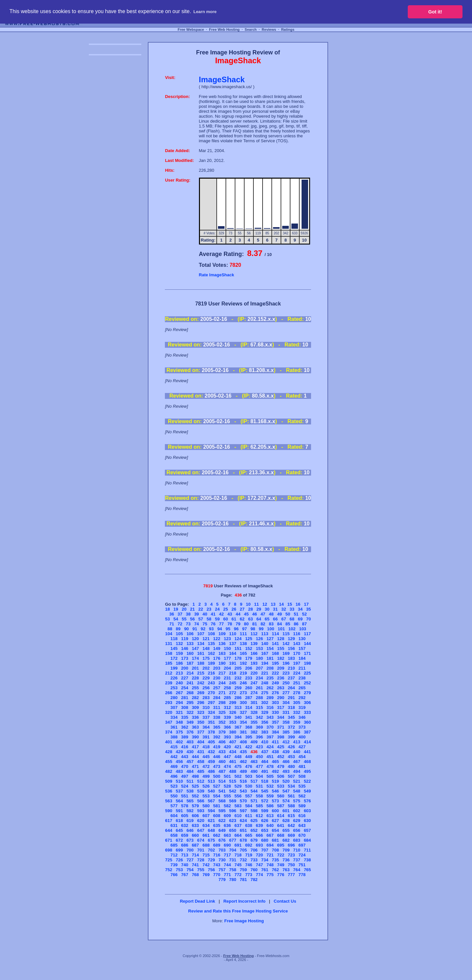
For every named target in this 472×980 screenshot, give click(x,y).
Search (251, 29)
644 (169, 830)
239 (169, 683)
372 (291, 727)
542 (233, 791)
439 (286, 752)
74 (196, 624)
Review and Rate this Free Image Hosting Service (238, 911)
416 (185, 747)
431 (201, 752)
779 (222, 880)
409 (254, 742)
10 (248, 604)
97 (245, 629)
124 (238, 639)
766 (174, 875)
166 (254, 653)
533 (281, 786)
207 (259, 668)
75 (205, 624)
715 (206, 855)
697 (302, 845)
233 (249, 678)
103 (303, 629)
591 (179, 811)
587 (281, 806)
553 (206, 796)
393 (227, 737)
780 (233, 880)
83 (271, 624)
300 (244, 703)
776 (281, 875)
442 (174, 757)
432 (211, 752)
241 (190, 683)
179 (249, 658)
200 (185, 668)
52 (304, 614)
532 (270, 786)
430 (190, 752)
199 (174, 668)
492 (275, 771)
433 (222, 752)
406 (222, 742)
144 (307, 644)
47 (263, 614)
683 (297, 840)
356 (265, 722)
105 (179, 634)
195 (275, 663)
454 (302, 757)
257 (217, 688)
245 (233, 683)
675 (211, 840)
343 (270, 717)
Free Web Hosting (224, 29)
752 (169, 870)
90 (187, 629)
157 (302, 648)
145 (174, 648)
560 (281, 796)
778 (302, 875)
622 (222, 821)
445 (206, 757)
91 (195, 629)
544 (254, 791)
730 (222, 860)
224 (297, 673)
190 (222, 663)
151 (238, 648)
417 (195, 747)
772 (238, 875)
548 (297, 791)
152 (249, 648)
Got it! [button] (435, 12)
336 (195, 717)
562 (302, 796)
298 (222, 703)
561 (291, 796)
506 (281, 776)
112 (254, 634)
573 (275, 801)
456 (179, 762)
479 (281, 766)
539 (201, 791)
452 (281, 757)
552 (195, 796)
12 (265, 604)
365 (217, 727)
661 (206, 835)
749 (281, 865)
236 (281, 678)
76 (213, 624)
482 (169, 771)
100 (271, 629)
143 (297, 644)
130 (302, 639)
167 (265, 653)
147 (195, 648)
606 (195, 816)
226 (174, 678)
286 (238, 698)
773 (249, 875)
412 (286, 742)
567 (211, 801)
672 (179, 840)
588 (291, 806)
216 (211, 673)
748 (270, 865)
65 (267, 619)
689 (217, 845)
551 (185, 796)
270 (211, 693)
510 (179, 781)
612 (259, 816)
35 (308, 609)
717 (227, 855)
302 (265, 703)
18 (167, 609)
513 (211, 781)
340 (238, 717)
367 (238, 727)
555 (227, 796)
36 (171, 614)
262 (270, 688)
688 (206, 845)
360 (307, 722)
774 (259, 875)
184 (302, 658)
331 (286, 712)
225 (307, 673)
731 (233, 860)
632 (185, 825)
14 (281, 604)
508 (302, 776)
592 (190, 811)
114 (275, 634)
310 (206, 707)
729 (211, 860)
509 (169, 781)
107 (201, 634)
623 (233, 821)
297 (211, 703)
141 (275, 644)
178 (238, 658)
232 (238, 678)
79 (238, 624)
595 (222, 811)
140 (265, 644)
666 (259, 835)
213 (179, 673)
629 (297, 821)
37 (180, 614)
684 (307, 840)
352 (222, 722)
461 (233, 762)
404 (201, 742)
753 (179, 870)
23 (209, 609)
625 (254, 821)
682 (286, 840)
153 (259, 648)
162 (211, 653)
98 (253, 629)
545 (265, 791)
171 (307, 653)
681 (275, 840)
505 (270, 776)
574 (286, 801)
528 (227, 786)
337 (206, 717)
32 (284, 609)
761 (265, 870)
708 (275, 850)
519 (275, 781)
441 (307, 752)
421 (238, 747)
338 (217, 717)
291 (291, 698)
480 (291, 766)
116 (297, 634)
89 (178, 629)
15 (290, 604)
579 (195, 806)
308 (185, 707)
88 (170, 629)
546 (275, 791)
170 (297, 653)
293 (169, 703)
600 (275, 811)
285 (227, 698)
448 (238, 757)
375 (179, 732)
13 (273, 604)
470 (185, 766)
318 (291, 707)
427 (302, 747)
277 (286, 693)
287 (249, 698)
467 (297, 762)
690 (227, 845)
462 (244, 762)
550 (174, 796)
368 (249, 727)
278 (297, 693)
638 (249, 825)
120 (195, 639)
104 (169, 634)
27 (242, 609)
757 (222, 870)
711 (307, 850)
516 (244, 781)
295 (190, 703)
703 (222, 850)
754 (190, 870)
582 (227, 806)
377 (201, 732)
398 (281, 737)
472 (206, 766)
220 (254, 673)
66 (275, 619)
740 (185, 865)
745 (238, 865)
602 (297, 811)
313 (238, 707)
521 (297, 781)
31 (275, 609)
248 (265, 683)
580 (206, 806)
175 (206, 658)
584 (249, 806)
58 (209, 619)
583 (238, 806)
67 (284, 619)
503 (249, 776)
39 (196, 614)
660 (195, 835)
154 (270, 648)
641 (281, 825)
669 (291, 835)
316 (270, 707)
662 (217, 835)
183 (291, 658)
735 (275, 860)
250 (286, 683)
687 (195, 845)
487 (222, 771)
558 (259, 796)
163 (222, 653)
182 (281, 658)
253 (174, 688)
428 (169, 752)
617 (169, 821)
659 (185, 835)
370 (270, 727)
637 (238, 825)
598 (254, 811)
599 (265, 811)
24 (217, 609)
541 (222, 791)
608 (217, 816)
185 (169, 663)
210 (291, 668)
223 (286, 673)
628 (286, 821)
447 (227, 757)
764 (297, 870)
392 (217, 737)
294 (179, 703)
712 (174, 855)
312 (227, 707)
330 (275, 712)
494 (297, 771)
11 (256, 604)
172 (174, 658)
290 (281, 698)
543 (244, 791)
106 (190, 634)
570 (244, 801)
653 (265, 830)
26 (234, 609)
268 (190, 693)
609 (227, 816)
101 (281, 629)
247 (254, 683)
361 (174, 727)
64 (259, 619)
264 (291, 688)
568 (222, 801)
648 (211, 830)
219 (244, 673)
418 (206, 747)
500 (217, 776)
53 (167, 619)
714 (195, 855)
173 (185, 658)
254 (185, 688)
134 (201, 644)
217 (222, 673)
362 (185, 727)
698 (169, 850)
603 (307, 811)
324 (211, 712)
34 (300, 609)
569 (233, 801)
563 (169, 801)
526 (206, 786)
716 (217, 855)
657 (307, 830)
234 (259, 678)
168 (275, 653)
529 (238, 786)
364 (206, 727)
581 (217, 806)
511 (190, 781)
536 (169, 791)
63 (250, 619)
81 (255, 624)
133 (190, 644)
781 (244, 880)
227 (185, 678)
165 (244, 653)
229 (206, 678)
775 (270, 875)
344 (281, 717)
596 (233, 811)
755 (201, 870)
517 (254, 781)
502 (238, 776)
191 (233, 663)
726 (179, 860)
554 (217, 796)
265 (302, 688)
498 (195, 776)
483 (179, 771)
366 (227, 727)
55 (184, 619)
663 (227, 835)
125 (249, 639)
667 (270, 835)
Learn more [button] (205, 12)
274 (254, 693)
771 (227, 875)
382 (254, 732)
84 (280, 624)
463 (254, 762)
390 (195, 737)
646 (190, 830)
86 (296, 624)
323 (201, 712)
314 (249, 707)
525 (195, 786)
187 (190, 663)
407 (233, 742)
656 (297, 830)
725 (169, 860)
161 (201, 653)
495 (307, 771)
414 (307, 742)
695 (281, 845)
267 (179, 693)
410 (265, 742)
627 (275, 821)
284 (217, 698)
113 (265, 634)
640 (270, 825)
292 (302, 698)
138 (244, 644)
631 (174, 825)
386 (297, 732)
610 (238, 816)
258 (227, 688)
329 (265, 712)
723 (291, 855)
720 (259, 855)
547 (286, 791)
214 (190, 673)
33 (292, 609)
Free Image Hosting (244, 921)
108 (211, 634)
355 (254, 722)
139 (254, 644)
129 (291, 639)
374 (169, 732)
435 (244, 752)
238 (302, 678)
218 (233, 673)
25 (226, 609)
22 (201, 609)
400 (302, 737)
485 (201, 771)
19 (176, 609)
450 (259, 757)
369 (259, 727)
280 (174, 698)
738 (307, 860)
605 (185, 816)
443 (185, 757)
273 (244, 693)
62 (242, 619)
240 (179, 683)
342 (259, 717)
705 (244, 850)
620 (201, 821)
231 (227, 678)
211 (302, 668)
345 (291, 717)
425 (281, 747)
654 (275, 830)
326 (233, 712)
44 (238, 614)
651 (244, 830)
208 (270, 668)
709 (286, 850)
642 (291, 825)
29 (259, 609)
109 (222, 634)
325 (222, 712)
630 (307, 821)
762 (275, 870)
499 (206, 776)
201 (195, 668)
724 (302, 855)
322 (190, 712)
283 (206, 698)
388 (174, 737)
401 (169, 742)
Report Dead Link (198, 901)
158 (169, 653)
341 (249, 717)
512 (201, 781)
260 (249, 688)
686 (185, 845)
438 (275, 752)
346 (302, 717)
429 (179, 752)
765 (307, 870)
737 (297, 860)
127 (270, 639)
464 (265, 762)
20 (184, 609)
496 (174, 776)
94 (220, 629)
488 (233, 771)
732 (244, 860)
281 (185, 698)
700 (190, 850)
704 (233, 850)
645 (179, 830)
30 (267, 609)
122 (217, 639)
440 (297, 752)
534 (291, 786)
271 (222, 693)
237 (291, 678)
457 (190, 762)
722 (281, 855)
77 (221, 624)
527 (217, 786)
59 (217, 619)
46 (255, 614)
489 (244, 771)
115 (286, 634)
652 (254, 830)
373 (302, 727)
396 (259, 737)
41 (213, 614)
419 (217, 747)
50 (288, 614)
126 (259, 639)
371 (281, 727)
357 (275, 722)
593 (201, 811)
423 (259, 747)
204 (227, 668)
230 (217, 678)
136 (222, 644)
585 (259, 806)
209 (281, 668)
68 (292, 619)
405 (211, 742)
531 (259, 786)
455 (169, 762)
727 (190, 860)
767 (185, 875)
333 (307, 712)
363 (195, 727)
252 (307, 683)
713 (185, 855)
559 (270, 796)
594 (211, 811)
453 (291, 757)
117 (307, 634)
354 (244, 722)
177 (227, 658)
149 (217, 648)
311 (217, 707)
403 (190, 742)
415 (174, 747)
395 (249, 737)
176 (217, 658)
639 (259, 825)
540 (211, 791)
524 (185, 786)
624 (244, 821)
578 (185, 806)
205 (238, 668)
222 (275, 673)
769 (206, 875)
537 (179, 791)
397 (270, 737)
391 (206, 737)
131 (169, 644)
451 (270, 757)
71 (171, 624)
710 (297, 850)
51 (296, 614)
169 (286, 653)
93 (211, 629)
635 (217, 825)
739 (174, 865)
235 (270, 678)
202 (206, 668)
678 (244, 840)
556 (238, 796)
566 (201, 801)
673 (190, 840)
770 (217, 875)
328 (254, 712)
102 (292, 629)
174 (195, 658)
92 (203, 629)
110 (233, 634)
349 (190, 722)
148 (206, 648)
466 (286, 762)
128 (281, 639)
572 (265, 801)
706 (254, 850)
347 (169, 722)
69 (300, 619)
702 (211, 850)
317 (281, 707)
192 (244, 663)
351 (211, 722)
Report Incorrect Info (244, 901)
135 (211, 644)
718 (238, 855)
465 (275, 762)
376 (190, 732)
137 (233, 644)
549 (307, 791)
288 (259, 698)
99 (261, 629)
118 (174, 639)
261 (259, 688)
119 (185, 639)
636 (227, 825)
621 (211, 821)
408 (244, 742)
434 (233, 752)
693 (259, 845)
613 (270, 816)
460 (222, 762)
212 (169, 673)
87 (304, 624)
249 (275, 683)
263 (281, 688)
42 (221, 614)
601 (286, 811)
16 (298, 604)
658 (174, 835)
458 (201, 762)
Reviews (269, 29)
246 (244, 683)
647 (201, 830)
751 (302, 865)
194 (265, 663)
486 (211, 771)
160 (190, 653)
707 (265, 850)
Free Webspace (191, 29)
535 (302, 786)
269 (201, 693)
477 (259, 766)
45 (246, 614)
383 (265, 732)
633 (195, 825)
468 (307, 762)
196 (286, 663)
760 (254, 870)
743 (217, 865)
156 (291, 648)
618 (179, 821)
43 (230, 614)
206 (249, 668)
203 (217, 668)
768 (195, 875)
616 (302, 816)
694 (270, 845)
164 (233, 653)
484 (190, 771)
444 (195, 757)
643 (302, 825)
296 (201, 703)
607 (206, 816)
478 (270, 766)
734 (265, 860)
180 (259, 658)
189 (211, 663)
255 (195, 688)
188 (201, 663)
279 (307, 693)
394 (238, 737)
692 (249, 845)
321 (179, 712)
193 (254, 663)
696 (291, 845)
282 (195, 698)
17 (306, 604)
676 (222, 840)
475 (238, 766)
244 (222, 683)
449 (249, 757)
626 (265, 821)
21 (192, 609)
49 (280, 614)
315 (259, 707)
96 (236, 629)
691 (238, 845)
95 (228, 629)
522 (307, 781)
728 (201, 860)
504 (259, 776)
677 (233, 840)
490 (254, 771)
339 (227, 717)
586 (270, 806)
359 (297, 722)
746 (249, 865)
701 (201, 850)
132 (179, 644)
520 (286, 781)
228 (195, 678)
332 (297, 712)
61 (234, 619)
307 (174, 707)
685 (174, 845)
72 (180, 624)
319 (302, 707)
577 (174, 806)
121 (206, 639)
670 (302, 835)
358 (286, 722)
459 (211, 762)
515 (233, 781)
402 (179, 742)
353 (233, 722)
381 (244, 732)
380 (233, 732)
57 (201, 619)
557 (249, 796)
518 (265, 781)
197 (297, 663)
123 (227, 639)
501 (227, 776)
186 (179, 663)
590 (169, 811)
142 (286, 644)
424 (270, 747)
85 (288, 624)
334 (174, 717)
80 (246, 624)
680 (265, 840)
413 (297, 742)
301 (254, 703)
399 (291, 737)
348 (179, 722)
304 (286, 703)
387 (307, 732)
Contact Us (285, 901)
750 (291, 865)
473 (217, 766)
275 (265, 693)
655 (286, 830)
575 (297, 801)
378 (211, 732)
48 (271, 614)
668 (281, 835)
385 (286, 732)
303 (275, 703)
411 (275, 742)
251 (297, 683)
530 (249, 786)
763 (286, 870)
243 (211, 683)
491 (265, 771)
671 (169, 840)
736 (286, 860)
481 (302, 766)
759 (244, 870)
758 (233, 870)
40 (205, 614)
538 (190, 791)
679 (254, 840)
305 (297, 703)
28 (250, 609)
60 (226, 619)
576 (307, 801)
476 (249, 766)
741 (195, 865)
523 (174, 786)
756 (211, 870)
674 (201, 840)
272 (233, 693)
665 (249, 835)
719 (249, 855)
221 (265, 673)
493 (286, 771)
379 (222, 732)
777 (291, 875)
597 (244, 811)
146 (185, 648)
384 (275, 732)
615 (291, 816)
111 (244, 634)
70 (308, 619)
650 (233, 830)
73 (188, 624)
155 (281, 648)
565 (190, 801)
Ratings (288, 29)
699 (179, 850)
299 (233, 703)
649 (222, 830)
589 (302, 806)
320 (169, 712)
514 (222, 781)
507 (291, 776)
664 (238, 835)
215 (201, 673)
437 (265, 752)
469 (174, 766)
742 (206, 865)
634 (206, 825)
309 (195, 707)
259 (238, 688)
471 (195, 766)
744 (227, 865)
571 (254, 801)
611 (249, 816)
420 (227, 747)
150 (227, 648)
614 (281, 816)
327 (244, 712)
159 (179, 653)
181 (270, 658)
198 (307, 663)
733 (254, 860)
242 (201, 683)
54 (176, 619)
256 (206, 688)
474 (227, 766)
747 (259, 865)
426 (291, 747)
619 (190, 821)
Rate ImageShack (217, 275)
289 (270, 698)
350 (201, 722)
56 (192, 619)
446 (217, 757)
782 (254, 880)
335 (185, 717)
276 (275, 693)
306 (307, 703)
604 (174, 816)
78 (230, 624)
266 (169, 693)
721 (270, 855)
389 (185, 737)
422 (249, 747)
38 (188, 614)
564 (179, 801)
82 (263, 624)
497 (185, 776)
